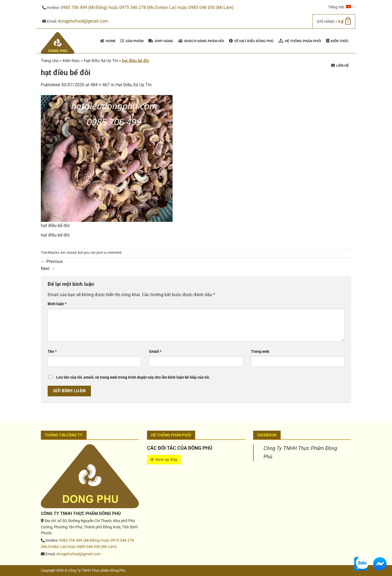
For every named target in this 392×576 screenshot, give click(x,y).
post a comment (109, 252)
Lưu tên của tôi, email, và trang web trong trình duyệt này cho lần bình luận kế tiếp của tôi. (133, 377)
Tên (52, 352)
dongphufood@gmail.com (83, 21)
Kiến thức (71, 61)
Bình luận (57, 304)
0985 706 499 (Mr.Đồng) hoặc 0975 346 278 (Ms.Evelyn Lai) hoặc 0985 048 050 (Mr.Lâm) (147, 7)
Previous (52, 261)
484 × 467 (100, 85)
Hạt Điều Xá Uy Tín (134, 85)
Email (155, 352)
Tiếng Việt (342, 7)
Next (48, 269)
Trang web (260, 352)
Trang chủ (50, 61)
